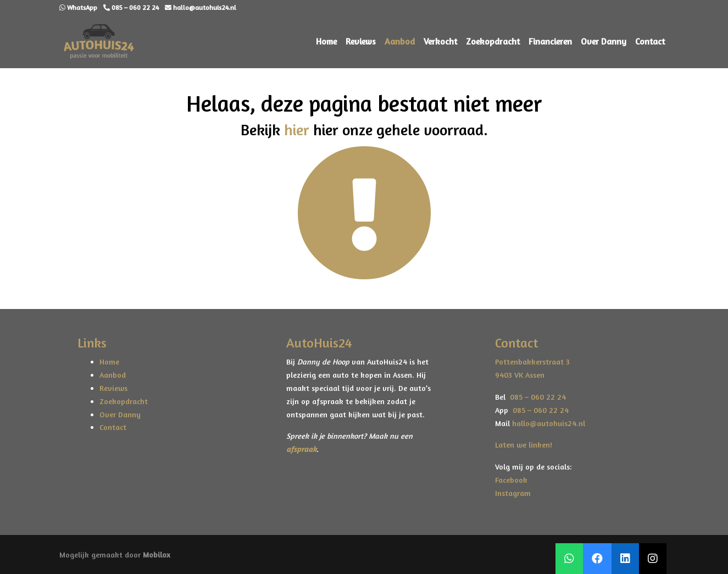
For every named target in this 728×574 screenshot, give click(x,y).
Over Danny (604, 41)
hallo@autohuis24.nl (549, 423)
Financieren (550, 41)
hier (297, 130)
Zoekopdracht (493, 41)
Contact (650, 41)
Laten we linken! (525, 445)
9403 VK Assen (520, 375)
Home (326, 41)
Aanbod (400, 41)
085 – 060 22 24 (536, 397)
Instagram (513, 493)
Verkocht (440, 41)
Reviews (361, 41)
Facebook (511, 480)
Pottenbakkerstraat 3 (532, 361)
